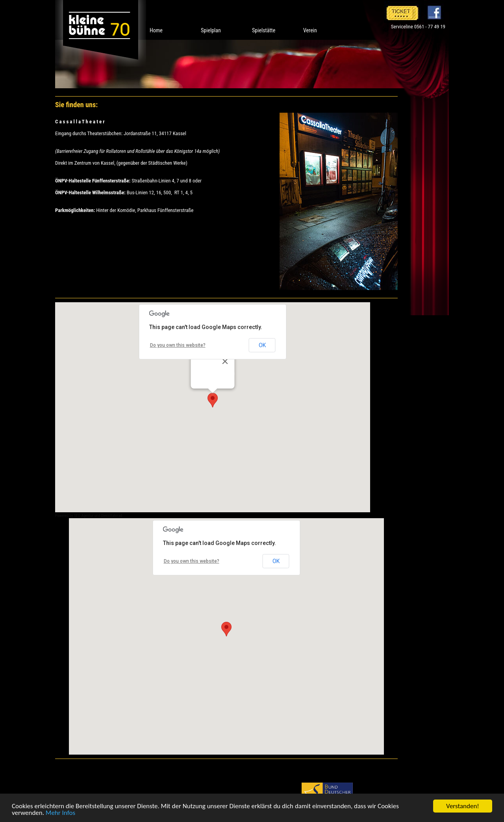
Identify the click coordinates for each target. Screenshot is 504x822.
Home (156, 30)
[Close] (225, 361)
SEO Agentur (84, 516)
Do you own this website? (178, 345)
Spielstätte (264, 30)
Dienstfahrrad (112, 516)
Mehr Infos (60, 813)
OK (262, 345)
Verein (310, 30)
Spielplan (211, 30)
